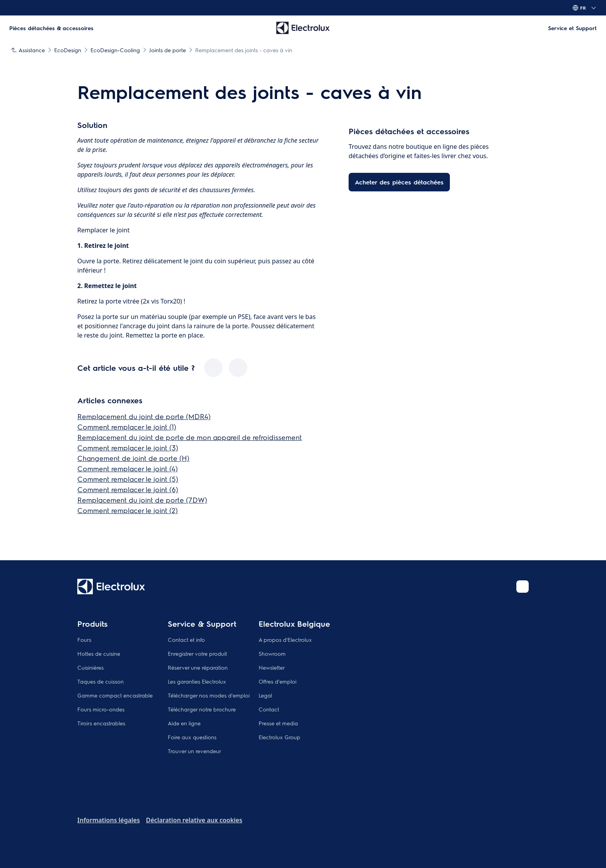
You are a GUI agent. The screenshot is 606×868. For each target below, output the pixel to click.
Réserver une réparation (198, 667)
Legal (265, 695)
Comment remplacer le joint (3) (128, 448)
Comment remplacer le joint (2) (128, 510)
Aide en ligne (184, 723)
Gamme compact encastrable (115, 695)
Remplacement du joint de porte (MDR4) (144, 416)
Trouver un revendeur (194, 751)
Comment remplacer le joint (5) (128, 479)
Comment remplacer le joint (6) (128, 489)
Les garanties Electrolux (197, 681)
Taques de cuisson (100, 681)
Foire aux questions (192, 737)
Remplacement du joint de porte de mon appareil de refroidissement (190, 437)
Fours (84, 639)
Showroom (272, 653)
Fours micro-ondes (101, 709)
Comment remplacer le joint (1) (127, 427)
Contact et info (186, 639)
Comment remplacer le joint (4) (128, 468)
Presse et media (278, 723)
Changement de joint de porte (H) (133, 458)
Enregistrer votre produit (197, 653)
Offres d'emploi (277, 681)
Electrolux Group (279, 737)
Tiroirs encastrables (101, 723)
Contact (269, 709)
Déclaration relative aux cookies (194, 820)
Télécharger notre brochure (202, 709)
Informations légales (109, 820)
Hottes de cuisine (99, 653)
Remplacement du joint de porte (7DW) (142, 500)
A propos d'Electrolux (285, 639)
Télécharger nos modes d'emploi (209, 695)
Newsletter (272, 667)
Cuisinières (90, 667)
